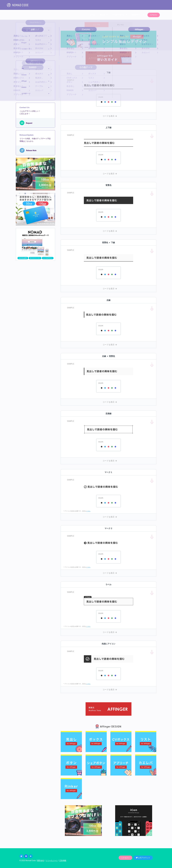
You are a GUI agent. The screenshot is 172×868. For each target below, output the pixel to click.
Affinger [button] (24, 81)
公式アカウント (143, 858)
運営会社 (41, 861)
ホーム (93, 15)
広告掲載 (63, 861)
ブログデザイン (119, 15)
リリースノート (52, 861)
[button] (108, 116)
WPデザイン (137, 15)
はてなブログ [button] (26, 30)
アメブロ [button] (24, 36)
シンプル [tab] (97, 25)
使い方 (103, 15)
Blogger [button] (24, 43)
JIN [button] (23, 69)
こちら (88, 511)
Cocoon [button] (24, 75)
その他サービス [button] (27, 49)
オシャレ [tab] (121, 25)
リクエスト (154, 15)
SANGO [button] (24, 87)
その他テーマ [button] (26, 93)
